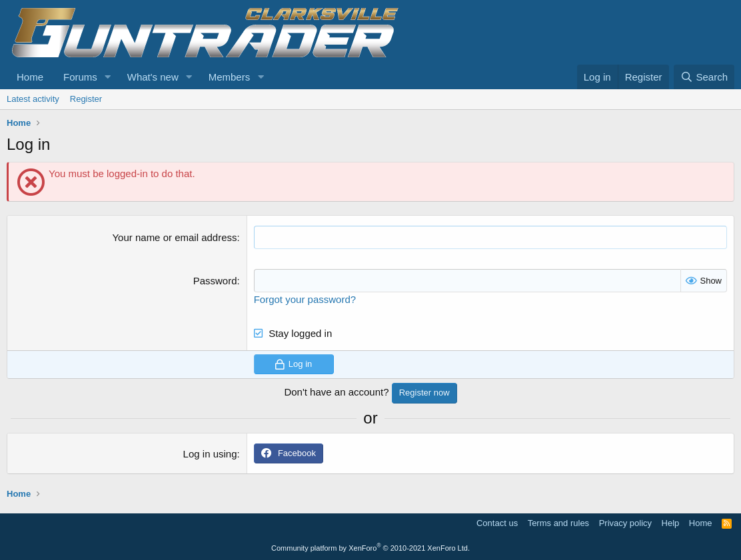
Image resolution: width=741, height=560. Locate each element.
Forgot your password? (305, 299)
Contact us (497, 523)
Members (230, 77)
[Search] (704, 77)
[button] (108, 77)
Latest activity (33, 99)
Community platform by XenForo (370, 548)
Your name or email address (174, 237)
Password (215, 281)
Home (30, 77)
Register (86, 99)
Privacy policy (625, 523)
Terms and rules (558, 523)
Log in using (210, 454)
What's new (153, 77)
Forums (80, 77)
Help (671, 523)
